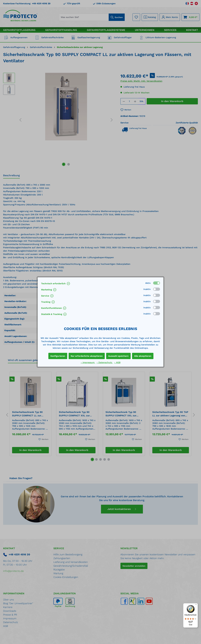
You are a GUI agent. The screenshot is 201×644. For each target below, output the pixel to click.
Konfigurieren (58, 356)
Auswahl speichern (118, 356)
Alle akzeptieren (143, 356)
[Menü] (196, 605)
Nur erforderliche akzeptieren (87, 356)
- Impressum (88, 362)
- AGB (117, 362)
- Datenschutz (105, 362)
